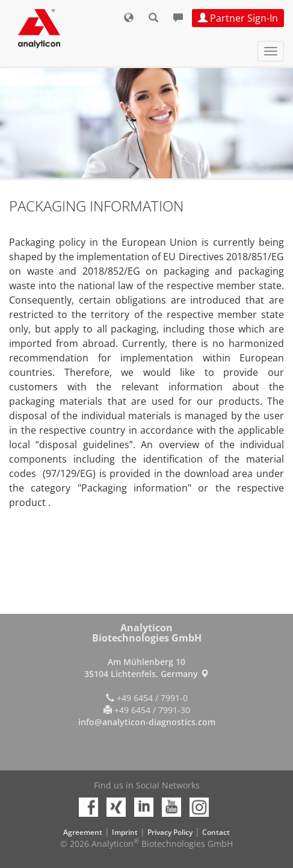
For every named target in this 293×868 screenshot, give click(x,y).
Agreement (83, 832)
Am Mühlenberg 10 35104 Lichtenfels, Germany (146, 668)
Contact (216, 832)
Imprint (125, 832)
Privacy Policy (170, 832)
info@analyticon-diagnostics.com (147, 722)
